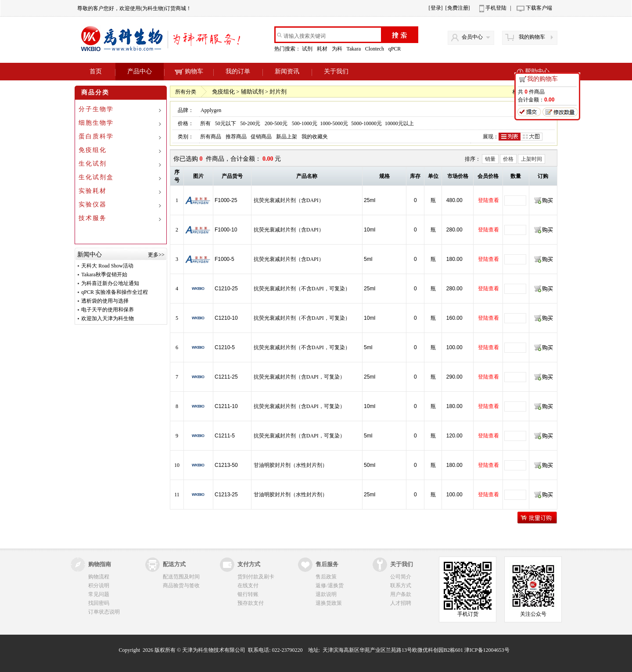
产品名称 (307, 176)
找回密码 (99, 603)
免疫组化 (93, 150)
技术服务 (93, 218)
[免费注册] (458, 8)
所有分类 (186, 92)
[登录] (436, 8)
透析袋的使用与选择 (105, 301)
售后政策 (326, 577)
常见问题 (99, 594)
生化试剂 (93, 164)
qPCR (395, 49)
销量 (490, 159)
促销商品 (261, 137)
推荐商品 (236, 137)
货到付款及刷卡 (256, 577)
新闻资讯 (287, 71)
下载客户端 (539, 8)
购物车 (189, 71)
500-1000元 (305, 123)
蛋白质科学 (96, 136)
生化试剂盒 (96, 177)
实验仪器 (93, 204)
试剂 (308, 49)
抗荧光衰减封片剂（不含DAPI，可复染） (302, 289)
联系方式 (401, 585)
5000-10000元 (366, 123)
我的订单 (238, 71)
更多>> (156, 255)
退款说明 (326, 594)
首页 (96, 71)
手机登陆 (496, 8)
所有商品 (211, 137)
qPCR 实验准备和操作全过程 (115, 292)
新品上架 (287, 137)
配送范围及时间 (181, 577)
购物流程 (99, 577)
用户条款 (401, 594)
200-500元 (276, 123)
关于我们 (336, 71)
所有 (205, 123)
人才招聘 (401, 603)
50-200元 (250, 123)
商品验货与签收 (181, 585)
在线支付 (248, 585)
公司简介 (401, 577)
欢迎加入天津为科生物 (108, 318)
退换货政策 (329, 603)
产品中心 (140, 71)
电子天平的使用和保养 (108, 310)
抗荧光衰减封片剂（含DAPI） (289, 200)
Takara (354, 49)
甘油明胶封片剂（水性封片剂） (291, 465)
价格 (508, 159)
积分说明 (99, 585)
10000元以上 (399, 123)
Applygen (211, 110)
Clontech (375, 49)
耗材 (323, 49)
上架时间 (531, 159)
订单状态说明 (104, 612)
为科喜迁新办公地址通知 (110, 283)
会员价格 (488, 176)
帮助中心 (537, 71)
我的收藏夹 (315, 137)
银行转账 (248, 594)
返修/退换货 (329, 585)
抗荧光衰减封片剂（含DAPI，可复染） (299, 377)
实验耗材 (93, 191)
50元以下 (226, 123)
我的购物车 (532, 37)
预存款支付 (251, 603)
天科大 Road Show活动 (107, 266)
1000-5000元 (334, 123)
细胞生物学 (96, 123)
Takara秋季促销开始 (104, 275)
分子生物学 (96, 109)
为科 (338, 49)
